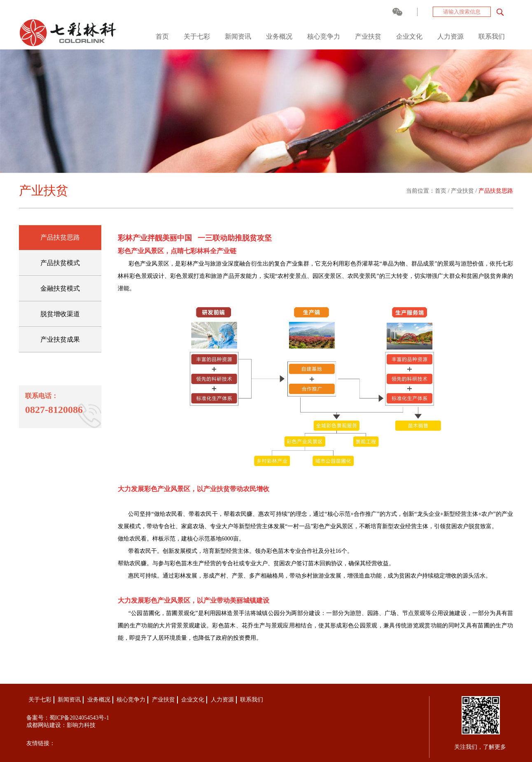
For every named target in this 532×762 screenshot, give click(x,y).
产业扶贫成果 (60, 339)
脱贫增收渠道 (60, 314)
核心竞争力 (324, 36)
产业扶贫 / (465, 191)
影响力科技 (81, 725)
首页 (162, 36)
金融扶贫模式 (60, 288)
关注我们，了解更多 (480, 747)
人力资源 (450, 36)
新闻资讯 (238, 36)
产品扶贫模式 (60, 263)
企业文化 (409, 36)
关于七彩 (197, 36)
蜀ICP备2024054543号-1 (79, 718)
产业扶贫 (368, 36)
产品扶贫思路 (496, 191)
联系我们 (492, 36)
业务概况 (279, 36)
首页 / (443, 191)
